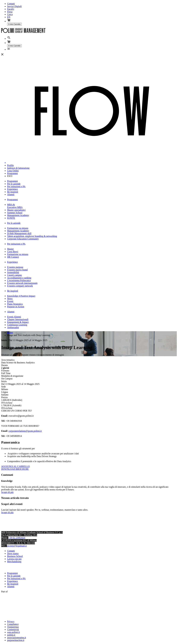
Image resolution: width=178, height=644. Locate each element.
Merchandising (14, 562)
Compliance (13, 624)
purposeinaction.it (16, 640)
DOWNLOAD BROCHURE (15, 469)
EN (9, 17)
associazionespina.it (17, 638)
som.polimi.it (13, 632)
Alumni (11, 587)
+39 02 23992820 (17, 538)
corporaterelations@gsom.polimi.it (25, 431)
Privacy (11, 621)
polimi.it (11, 635)
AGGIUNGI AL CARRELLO (15, 466)
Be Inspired (13, 584)
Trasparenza (13, 627)
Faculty (11, 9)
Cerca (10, 14)
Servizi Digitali (14, 6)
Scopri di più (7, 492)
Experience (12, 581)
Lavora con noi (14, 559)
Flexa (10, 12)
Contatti (11, 4)
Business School (15, 556)
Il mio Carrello (14, 24)
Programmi (12, 573)
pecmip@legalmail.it (17, 546)
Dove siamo (13, 553)
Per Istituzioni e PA (16, 578)
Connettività (13, 629)
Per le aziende (14, 576)
